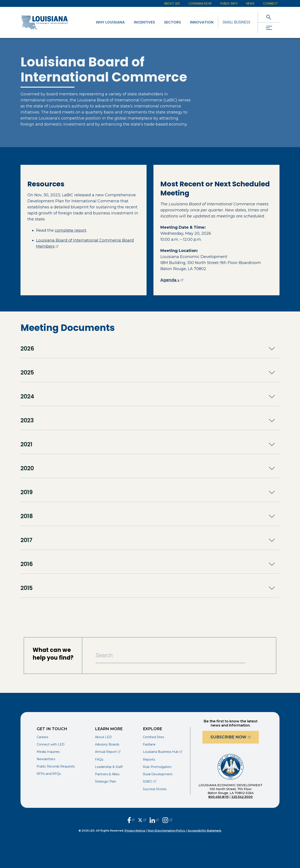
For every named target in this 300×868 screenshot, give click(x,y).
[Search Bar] (171, 656)
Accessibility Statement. (205, 831)
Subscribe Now (235, 737)
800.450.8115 (218, 797)
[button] (150, 349)
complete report (71, 230)
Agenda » (172, 280)
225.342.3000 (242, 797)
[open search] (269, 17)
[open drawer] (269, 28)
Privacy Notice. (135, 831)
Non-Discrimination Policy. (167, 831)
